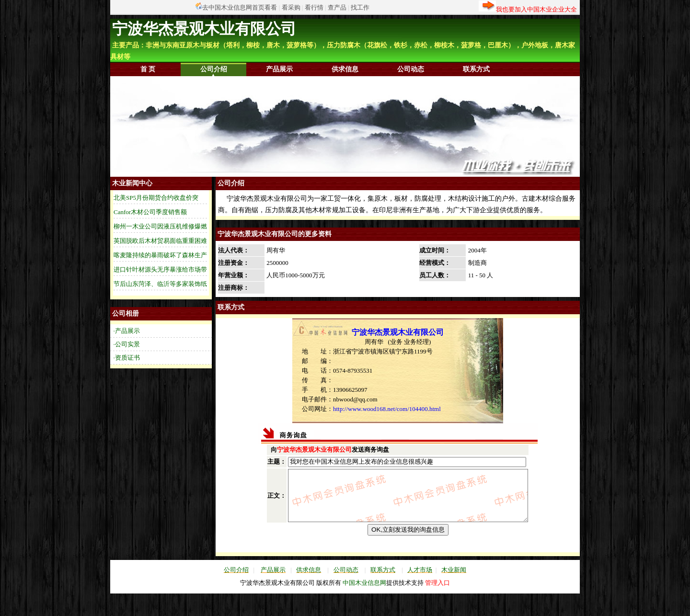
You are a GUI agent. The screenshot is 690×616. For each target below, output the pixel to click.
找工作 (360, 7)
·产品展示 (127, 331)
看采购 (291, 7)
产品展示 (279, 69)
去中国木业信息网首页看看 (240, 7)
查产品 (337, 7)
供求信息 (345, 69)
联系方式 (476, 69)
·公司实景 (127, 344)
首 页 (148, 69)
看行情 (314, 7)
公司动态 (411, 69)
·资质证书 (127, 358)
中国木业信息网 (364, 601)
